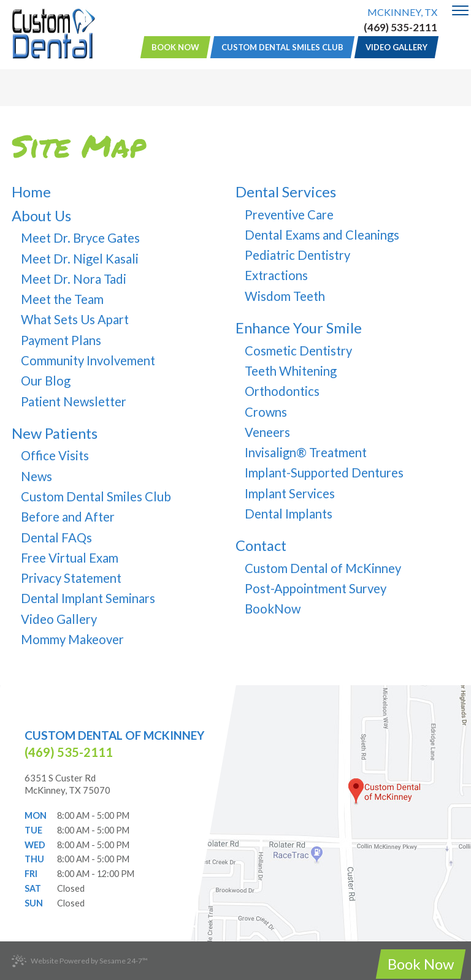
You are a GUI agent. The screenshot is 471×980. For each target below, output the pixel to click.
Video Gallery (396, 47)
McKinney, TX (402, 12)
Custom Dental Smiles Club (282, 47)
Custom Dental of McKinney (114, 735)
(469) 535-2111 (400, 28)
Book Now (175, 47)
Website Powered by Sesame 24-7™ (80, 961)
